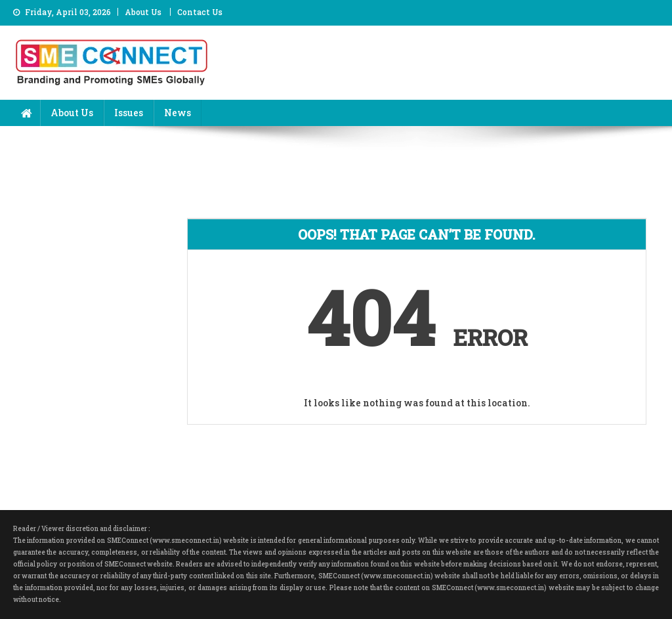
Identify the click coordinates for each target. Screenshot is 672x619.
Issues (129, 113)
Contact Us (200, 12)
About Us (143, 12)
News (178, 113)
